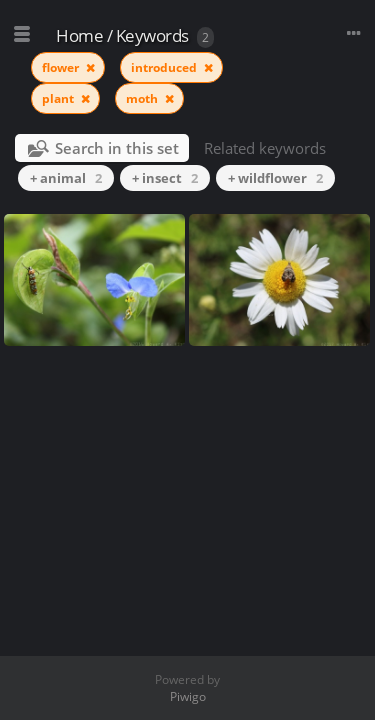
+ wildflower (275, 178)
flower (62, 67)
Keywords (152, 35)
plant (59, 98)
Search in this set (117, 148)
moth (143, 98)
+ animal (66, 178)
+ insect (165, 178)
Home (79, 35)
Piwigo (188, 696)
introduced (165, 67)
